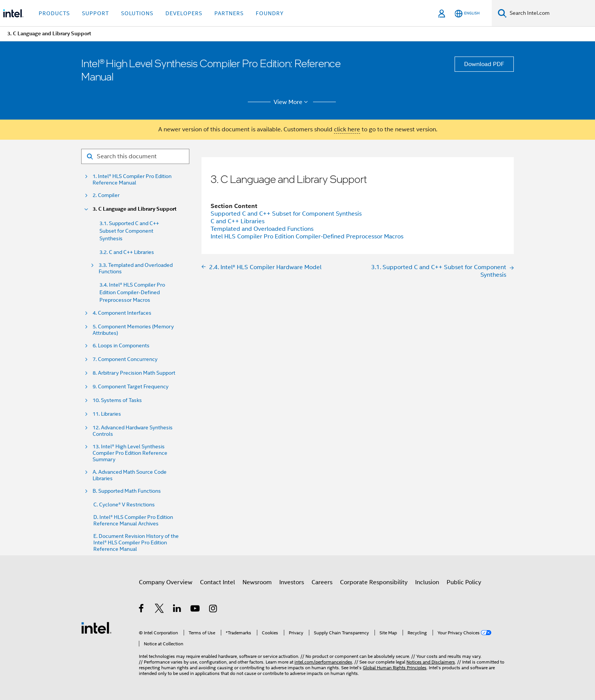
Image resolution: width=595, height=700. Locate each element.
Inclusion (427, 582)
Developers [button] (184, 13)
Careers (322, 582)
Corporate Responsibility (374, 582)
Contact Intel (217, 582)
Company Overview (166, 582)
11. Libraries (107, 414)
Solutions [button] (137, 13)
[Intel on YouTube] (196, 610)
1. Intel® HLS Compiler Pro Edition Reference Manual (132, 180)
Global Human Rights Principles (395, 668)
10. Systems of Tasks (117, 400)
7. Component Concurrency (125, 359)
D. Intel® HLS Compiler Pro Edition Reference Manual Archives (133, 520)
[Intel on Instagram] (213, 610)
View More (292, 102)
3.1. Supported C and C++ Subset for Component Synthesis (129, 231)
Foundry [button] (270, 13)
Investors (292, 582)
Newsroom (257, 582)
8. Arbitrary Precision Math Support (134, 373)
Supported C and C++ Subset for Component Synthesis (286, 214)
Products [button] (54, 13)
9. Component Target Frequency (131, 387)
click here (347, 129)
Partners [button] (229, 13)
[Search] (502, 13)
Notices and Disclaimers (431, 662)
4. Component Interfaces (122, 313)
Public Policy (464, 582)
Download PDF (484, 64)
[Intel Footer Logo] (96, 627)
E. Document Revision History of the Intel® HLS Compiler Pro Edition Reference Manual (136, 543)
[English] (467, 13)
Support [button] (95, 13)
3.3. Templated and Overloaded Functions (136, 268)
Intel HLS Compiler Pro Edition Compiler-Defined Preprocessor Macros (307, 236)
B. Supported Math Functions (127, 491)
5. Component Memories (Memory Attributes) (133, 330)
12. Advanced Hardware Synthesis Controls (133, 431)
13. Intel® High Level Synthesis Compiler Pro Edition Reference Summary (130, 453)
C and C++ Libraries (238, 221)
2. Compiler (106, 195)
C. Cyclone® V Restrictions (124, 505)
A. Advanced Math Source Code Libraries (130, 475)
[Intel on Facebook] (142, 610)
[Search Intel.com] (551, 13)
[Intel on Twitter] (160, 610)
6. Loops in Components (121, 346)
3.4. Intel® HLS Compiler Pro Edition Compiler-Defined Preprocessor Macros (132, 292)
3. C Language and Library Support (135, 209)
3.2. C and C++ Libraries (127, 252)
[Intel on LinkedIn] (177, 610)
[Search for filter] (135, 156)
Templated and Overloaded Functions (262, 229)
